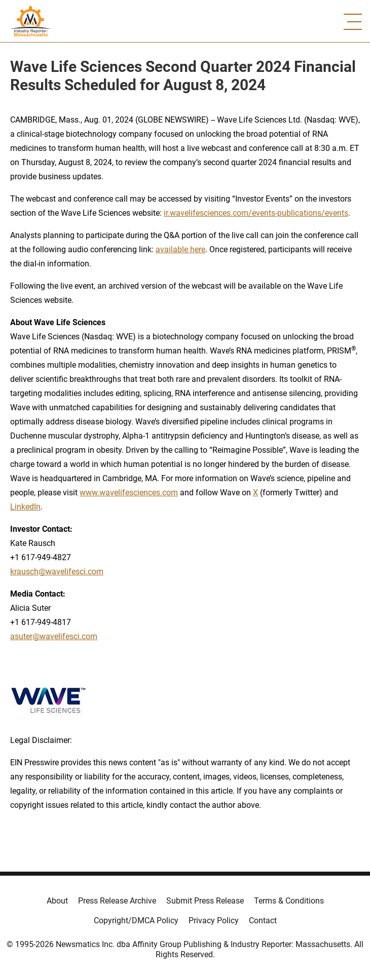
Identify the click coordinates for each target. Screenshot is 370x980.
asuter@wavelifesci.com (54, 636)
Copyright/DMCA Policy (136, 920)
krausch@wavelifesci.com (57, 572)
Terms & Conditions (289, 901)
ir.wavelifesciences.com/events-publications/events (256, 213)
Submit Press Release (205, 901)
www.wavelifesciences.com (129, 493)
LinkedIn (25, 507)
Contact (263, 920)
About (57, 901)
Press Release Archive (117, 901)
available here (180, 249)
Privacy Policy (214, 920)
